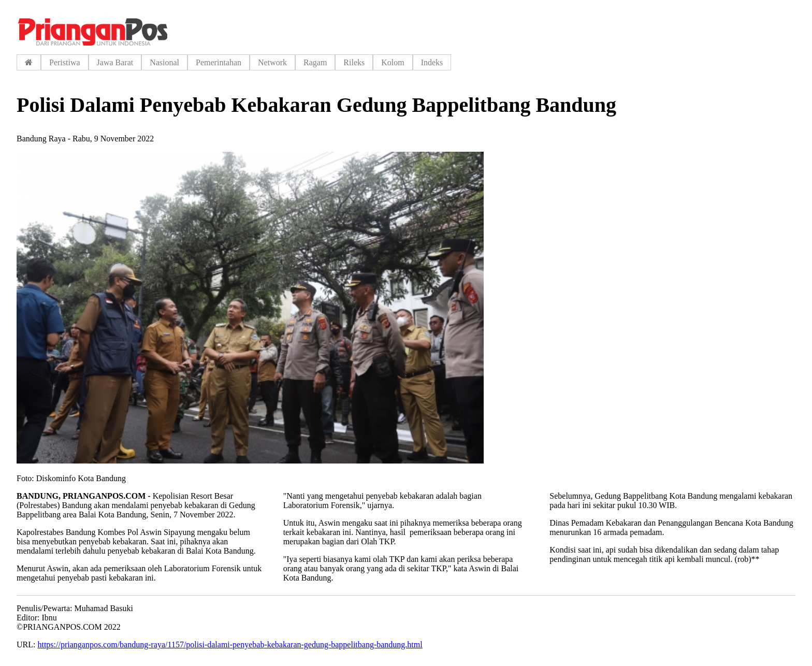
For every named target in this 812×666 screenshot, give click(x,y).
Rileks (354, 62)
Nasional (164, 62)
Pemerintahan (219, 62)
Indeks (432, 62)
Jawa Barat (115, 62)
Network (272, 62)
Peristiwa (65, 62)
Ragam (315, 62)
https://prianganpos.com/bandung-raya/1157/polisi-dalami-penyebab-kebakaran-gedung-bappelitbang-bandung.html (230, 645)
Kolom (393, 62)
